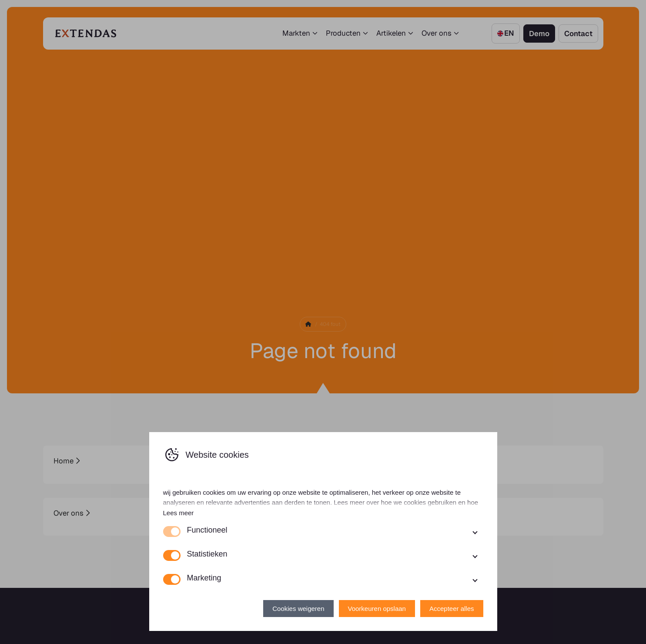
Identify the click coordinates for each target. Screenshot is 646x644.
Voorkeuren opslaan (377, 609)
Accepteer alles (452, 609)
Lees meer (179, 513)
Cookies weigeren (298, 609)
